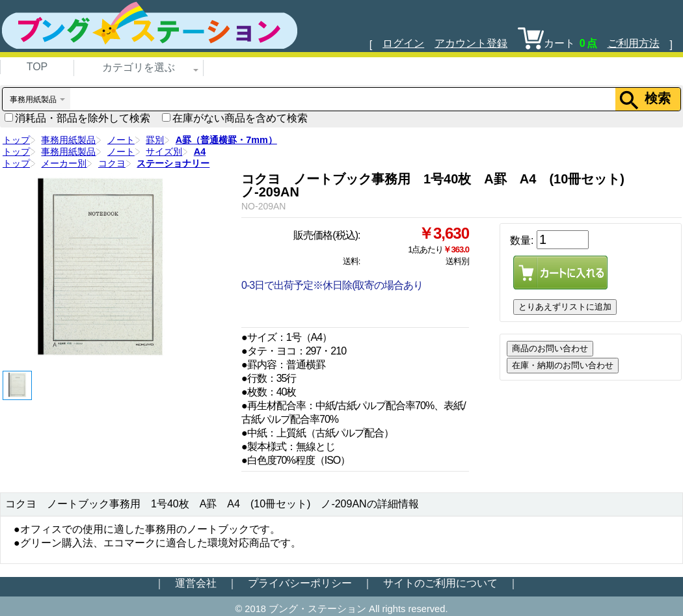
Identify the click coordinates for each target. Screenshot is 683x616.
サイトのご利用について (440, 583)
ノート (121, 140)
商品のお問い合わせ (550, 348)
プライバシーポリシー (300, 583)
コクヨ (112, 163)
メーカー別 (64, 163)
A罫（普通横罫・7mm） (226, 140)
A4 (200, 152)
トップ (16, 140)
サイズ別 (164, 152)
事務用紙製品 (68, 140)
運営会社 (196, 583)
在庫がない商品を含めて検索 (235, 118)
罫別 (155, 140)
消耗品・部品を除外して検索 (77, 118)
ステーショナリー (173, 163)
